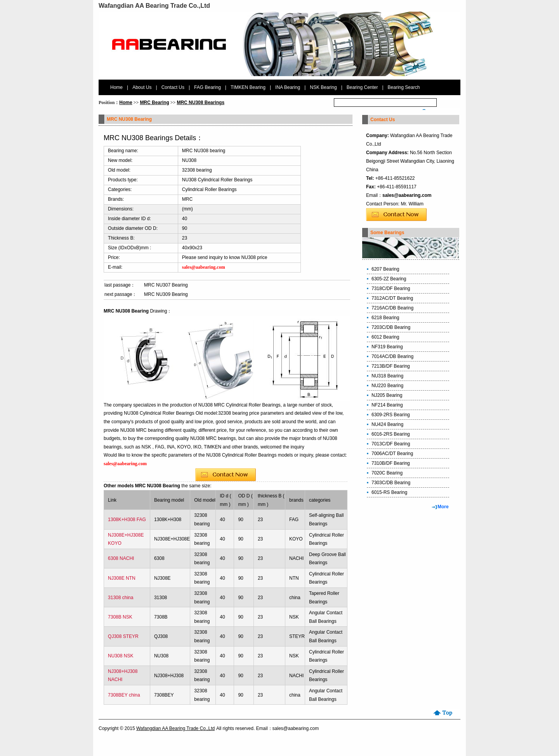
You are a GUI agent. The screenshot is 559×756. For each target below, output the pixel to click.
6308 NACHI (121, 558)
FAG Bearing (207, 87)
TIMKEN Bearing (248, 87)
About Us (142, 87)
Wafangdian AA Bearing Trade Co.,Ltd (175, 728)
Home (116, 87)
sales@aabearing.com (407, 195)
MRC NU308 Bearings (201, 103)
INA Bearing (288, 87)
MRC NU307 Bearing (166, 285)
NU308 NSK (121, 656)
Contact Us (173, 87)
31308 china (121, 598)
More (443, 507)
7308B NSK (120, 617)
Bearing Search (404, 87)
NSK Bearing (323, 87)
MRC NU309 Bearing (166, 294)
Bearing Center (362, 87)
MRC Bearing (154, 103)
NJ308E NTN (122, 578)
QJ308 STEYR (123, 636)
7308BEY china (124, 695)
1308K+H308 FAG (127, 520)
